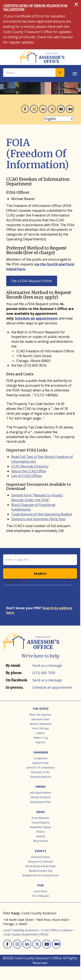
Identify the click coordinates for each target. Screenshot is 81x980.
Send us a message (47, 665)
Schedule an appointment (36, 318)
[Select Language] (59, 119)
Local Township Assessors (21, 930)
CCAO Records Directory (30, 466)
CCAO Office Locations (57, 930)
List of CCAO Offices (27, 476)
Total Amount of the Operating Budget (42, 514)
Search (40, 573)
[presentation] (38, 598)
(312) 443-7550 (44, 673)
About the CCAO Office (29, 471)
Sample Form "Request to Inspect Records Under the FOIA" (37, 498)
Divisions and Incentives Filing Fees (38, 519)
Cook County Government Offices (26, 934)
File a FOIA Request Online (32, 281)
